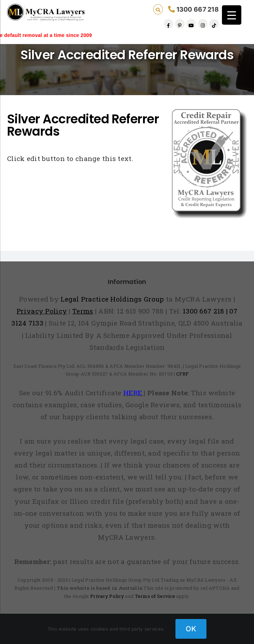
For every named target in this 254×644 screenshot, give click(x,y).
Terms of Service (155, 596)
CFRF (182, 374)
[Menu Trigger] (232, 15)
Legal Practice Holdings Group (113, 299)
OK (191, 629)
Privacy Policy (107, 596)
